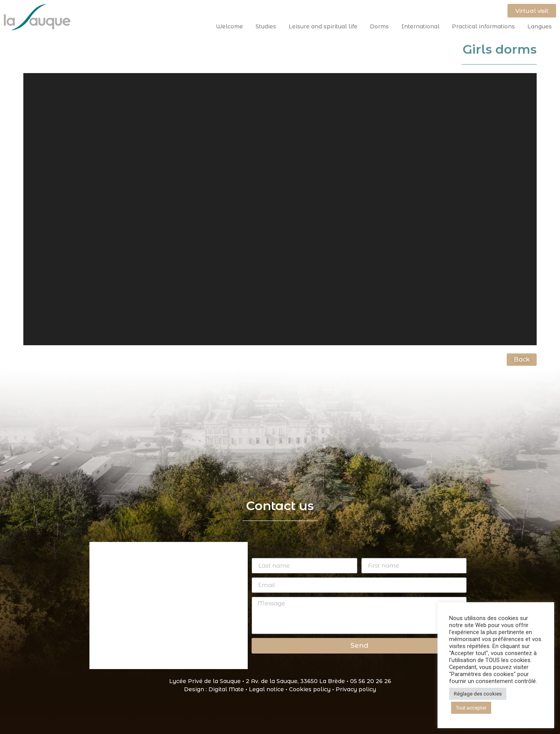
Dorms (381, 26)
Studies (268, 26)
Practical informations (485, 26)
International (422, 26)
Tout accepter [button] (471, 708)
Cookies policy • (312, 689)
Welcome (231, 26)
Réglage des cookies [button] (478, 694)
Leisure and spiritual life (325, 26)
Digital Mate (226, 689)
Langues (540, 26)
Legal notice (266, 689)
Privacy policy (356, 689)
